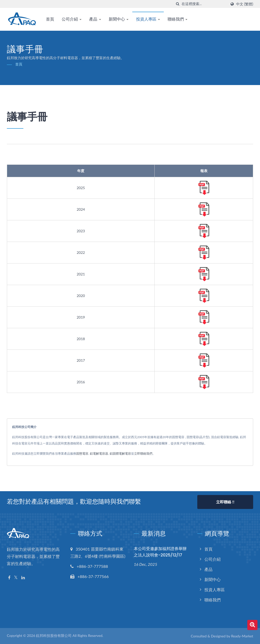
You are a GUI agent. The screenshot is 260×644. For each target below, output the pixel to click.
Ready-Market (242, 636)
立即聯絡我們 (143, 453)
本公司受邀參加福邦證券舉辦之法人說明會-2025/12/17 (160, 552)
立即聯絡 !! (225, 502)
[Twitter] (16, 578)
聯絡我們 (177, 19)
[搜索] (178, 4)
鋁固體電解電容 (120, 453)
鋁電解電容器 (99, 453)
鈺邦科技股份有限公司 (54, 635)
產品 (95, 19)
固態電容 (82, 453)
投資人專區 (148, 19)
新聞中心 (119, 19)
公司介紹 (72, 19)
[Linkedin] (23, 578)
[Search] (204, 4)
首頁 (50, 19)
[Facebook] (9, 578)
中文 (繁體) (245, 4)
